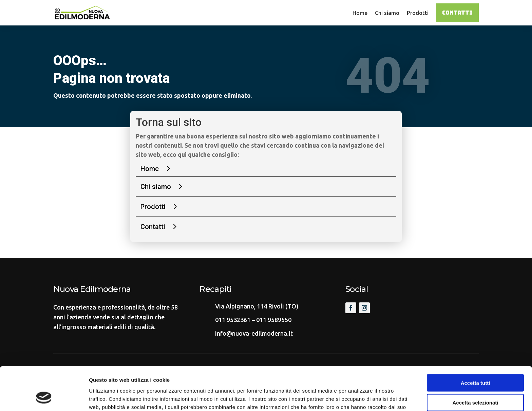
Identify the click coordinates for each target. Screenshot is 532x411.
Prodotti (418, 13)
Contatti (457, 13)
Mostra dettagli (357, 398)
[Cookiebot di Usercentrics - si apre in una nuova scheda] (44, 398)
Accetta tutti (476, 343)
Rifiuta (476, 383)
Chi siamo (387, 13)
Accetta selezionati (475, 363)
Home (360, 13)
